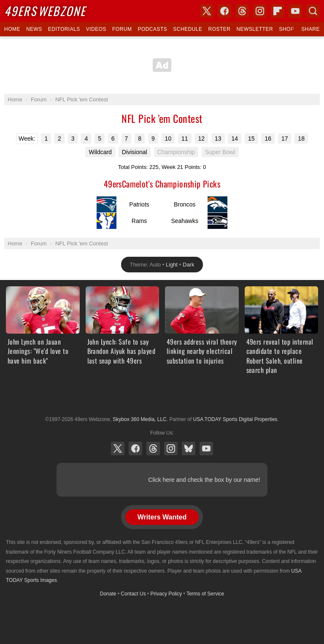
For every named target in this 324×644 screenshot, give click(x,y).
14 (235, 139)
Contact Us (133, 594)
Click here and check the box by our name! (204, 480)
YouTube (206, 448)
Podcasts (152, 29)
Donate (108, 594)
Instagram (171, 448)
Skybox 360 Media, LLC (139, 419)
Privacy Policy (166, 594)
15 (251, 139)
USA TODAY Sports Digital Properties (162, 399)
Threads (153, 448)
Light (172, 265)
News (34, 29)
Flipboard (278, 11)
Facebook (135, 448)
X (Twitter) (118, 448)
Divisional (135, 152)
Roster (219, 29)
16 (268, 139)
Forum (122, 29)
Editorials (64, 29)
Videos (96, 29)
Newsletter (255, 29)
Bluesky (189, 448)
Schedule (188, 29)
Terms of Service (205, 594)
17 (285, 139)
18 (301, 139)
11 (185, 139)
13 (218, 139)
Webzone (45, 11)
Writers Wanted (162, 517)
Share (310, 29)
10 (168, 139)
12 (202, 139)
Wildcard (100, 152)
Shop (286, 29)
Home (12, 29)
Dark (188, 265)
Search (313, 11)
